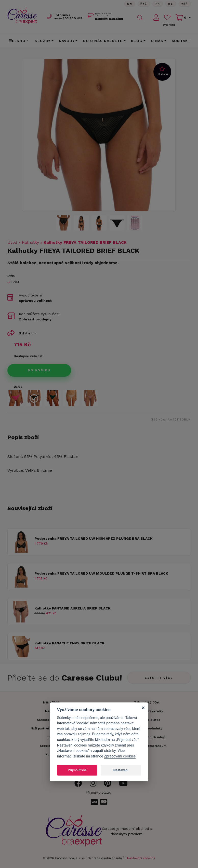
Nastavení (121, 770)
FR (158, 4)
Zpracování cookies (120, 756)
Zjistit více (159, 678)
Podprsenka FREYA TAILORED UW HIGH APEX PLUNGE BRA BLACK (94, 538)
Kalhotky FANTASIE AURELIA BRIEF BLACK (72, 608)
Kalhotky (30, 242)
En (130, 4)
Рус (144, 4)
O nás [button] (157, 41)
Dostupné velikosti (29, 356)
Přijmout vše (77, 770)
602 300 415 (68, 18)
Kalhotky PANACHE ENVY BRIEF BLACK (69, 643)
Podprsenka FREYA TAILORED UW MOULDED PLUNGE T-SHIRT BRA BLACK (101, 573)
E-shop (18, 41)
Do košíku (39, 370)
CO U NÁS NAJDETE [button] (103, 41)
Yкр (185, 4)
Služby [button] (43, 41)
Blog (137, 41)
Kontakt (181, 41)
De (171, 4)
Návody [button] (67, 41)
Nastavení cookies (141, 858)
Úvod (12, 242)
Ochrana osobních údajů (106, 858)
